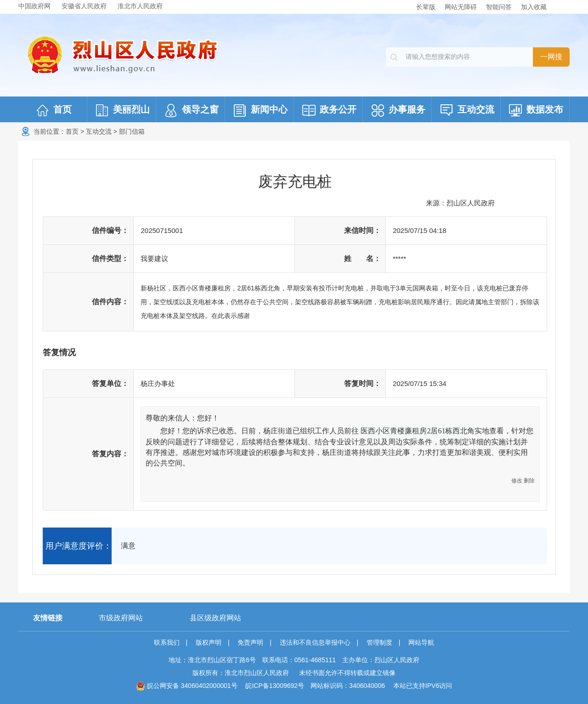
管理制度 (379, 642)
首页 (72, 131)
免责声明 (250, 642)
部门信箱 (132, 131)
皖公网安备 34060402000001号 (187, 686)
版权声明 (209, 642)
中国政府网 (34, 6)
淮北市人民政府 (140, 6)
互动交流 (99, 131)
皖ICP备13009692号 (275, 686)
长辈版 (426, 7)
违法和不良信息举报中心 (315, 642)
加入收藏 (534, 7)
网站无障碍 (461, 7)
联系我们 (167, 642)
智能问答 (499, 7)
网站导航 (421, 642)
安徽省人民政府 (84, 6)
